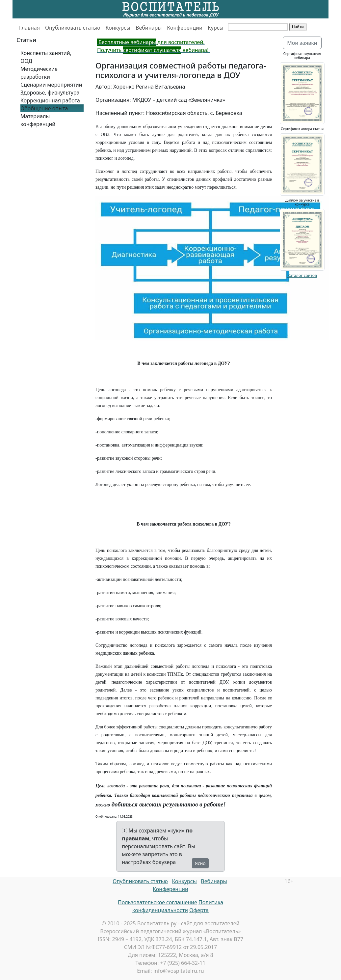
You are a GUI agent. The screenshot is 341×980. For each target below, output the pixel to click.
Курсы (216, 28)
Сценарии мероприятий (51, 85)
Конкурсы (118, 28)
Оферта (199, 910)
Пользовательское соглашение (157, 902)
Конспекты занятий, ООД (46, 57)
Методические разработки (39, 73)
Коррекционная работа (50, 100)
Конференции (185, 28)
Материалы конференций (38, 120)
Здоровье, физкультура (50, 93)
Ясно (200, 863)
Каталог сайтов (302, 275)
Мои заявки (302, 43)
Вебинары (149, 28)
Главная (29, 28)
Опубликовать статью (73, 28)
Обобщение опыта (44, 108)
